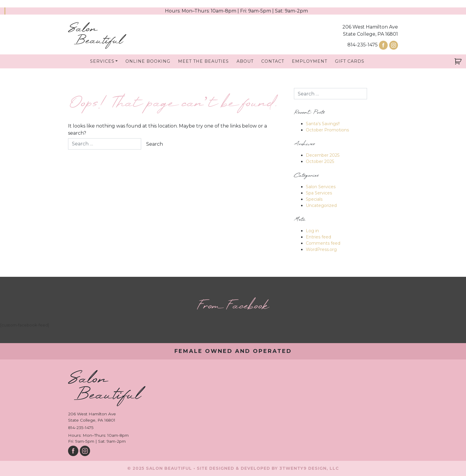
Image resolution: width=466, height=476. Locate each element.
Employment (310, 61)
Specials (314, 199)
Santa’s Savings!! (323, 124)
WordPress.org (321, 249)
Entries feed (318, 237)
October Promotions (327, 130)
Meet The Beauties (203, 61)
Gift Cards (350, 61)
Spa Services (319, 193)
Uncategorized (321, 205)
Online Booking (148, 61)
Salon (95, 35)
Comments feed (323, 243)
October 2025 (320, 161)
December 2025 (323, 155)
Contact (273, 61)
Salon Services (321, 187)
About (245, 61)
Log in (312, 231)
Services (102, 61)
